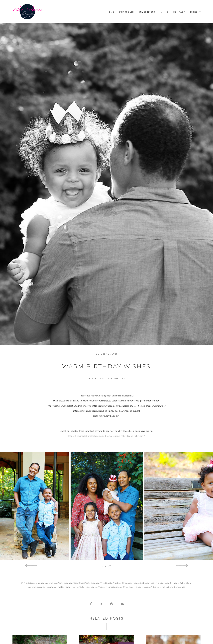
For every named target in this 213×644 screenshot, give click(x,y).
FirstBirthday (115, 587)
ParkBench (180, 587)
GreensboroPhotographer (58, 583)
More (195, 12)
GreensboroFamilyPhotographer (139, 583)
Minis (164, 12)
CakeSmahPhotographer (86, 583)
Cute (82, 587)
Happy (139, 587)
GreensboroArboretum (40, 587)
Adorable (58, 587)
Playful (157, 587)
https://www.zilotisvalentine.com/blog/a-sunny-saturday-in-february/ (106, 436)
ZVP (23, 583)
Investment (147, 12)
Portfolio (127, 12)
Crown (127, 587)
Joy (133, 587)
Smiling (148, 587)
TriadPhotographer (110, 583)
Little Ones (96, 378)
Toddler (102, 587)
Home (110, 12)
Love (75, 587)
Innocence (91, 587)
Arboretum (186, 583)
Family (68, 587)
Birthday (174, 583)
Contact (179, 12)
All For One (117, 378)
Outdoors (163, 583)
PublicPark (167, 587)
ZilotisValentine (35, 583)
